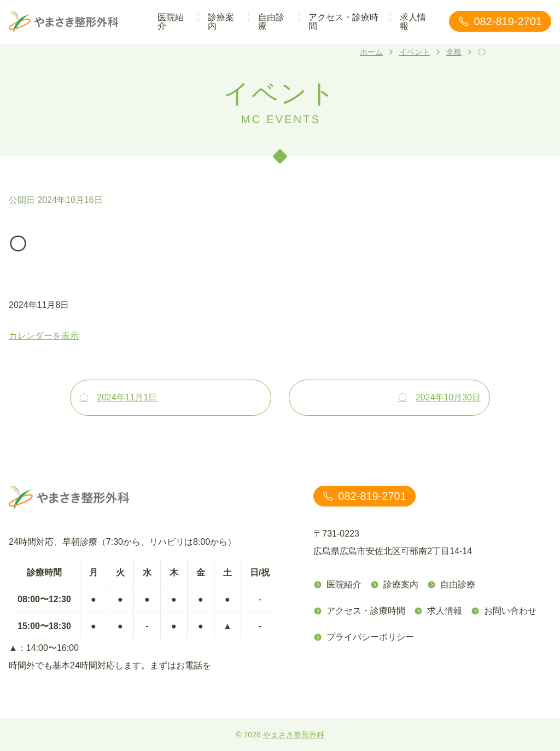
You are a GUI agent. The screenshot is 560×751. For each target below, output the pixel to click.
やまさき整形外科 (294, 735)
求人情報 (413, 22)
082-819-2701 (500, 21)
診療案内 (221, 22)
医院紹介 (171, 22)
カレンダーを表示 (44, 336)
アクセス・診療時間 (343, 22)
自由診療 (271, 22)
